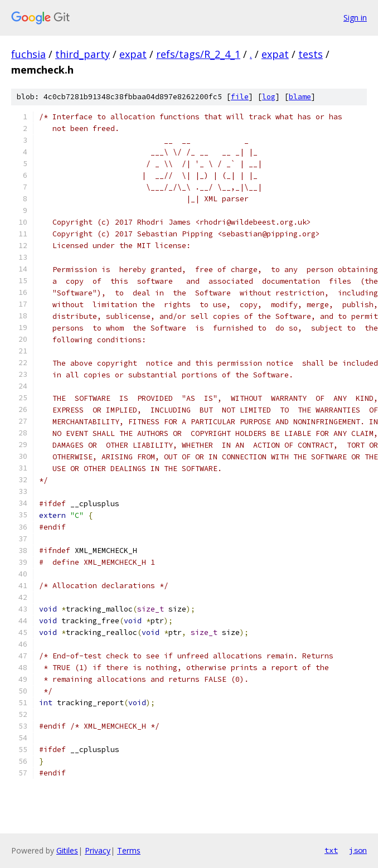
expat (133, 54)
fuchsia (28, 54)
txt (331, 850)
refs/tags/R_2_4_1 (198, 54)
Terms (129, 850)
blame (300, 97)
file (240, 97)
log (269, 97)
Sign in (355, 18)
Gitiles (67, 850)
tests (311, 54)
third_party (83, 54)
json (358, 850)
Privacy (98, 850)
